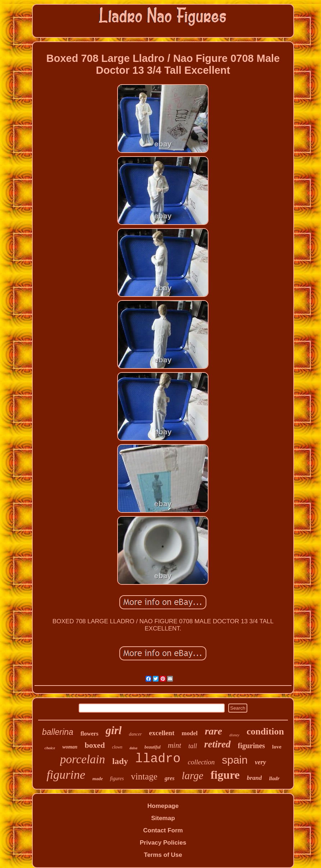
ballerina (58, 732)
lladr (274, 778)
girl (114, 730)
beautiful (153, 747)
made (98, 779)
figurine (66, 775)
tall (193, 746)
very (260, 762)
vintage (144, 776)
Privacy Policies (163, 843)
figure (225, 775)
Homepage (163, 806)
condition (265, 731)
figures (117, 779)
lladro (158, 759)
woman (70, 747)
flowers (90, 734)
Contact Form (163, 830)
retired (217, 744)
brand (254, 778)
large (193, 776)
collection (201, 762)
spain (235, 760)
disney (234, 735)
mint (175, 745)
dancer (135, 734)
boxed (95, 745)
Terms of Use (163, 855)
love (277, 747)
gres (170, 778)
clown (117, 747)
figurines (252, 746)
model (189, 733)
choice (50, 748)
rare (214, 731)
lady (120, 761)
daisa (133, 748)
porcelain (82, 759)
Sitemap (163, 818)
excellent (162, 733)
